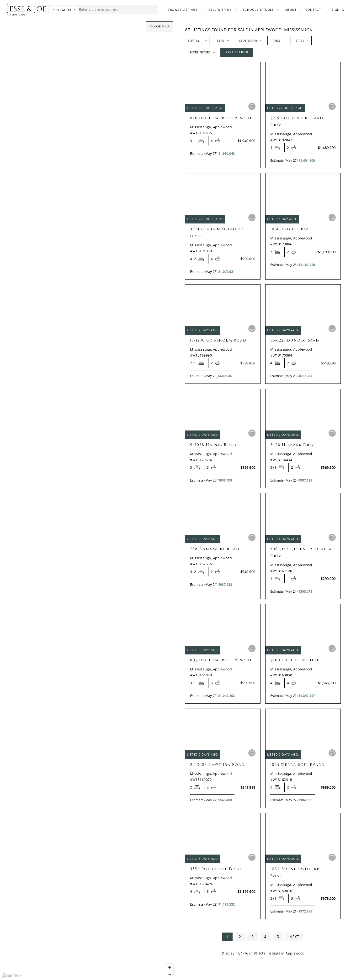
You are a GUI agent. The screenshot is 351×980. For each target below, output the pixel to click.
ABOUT (291, 10)
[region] (88, 500)
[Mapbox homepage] (12, 976)
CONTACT (313, 10)
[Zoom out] (170, 974)
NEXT (294, 937)
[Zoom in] (170, 967)
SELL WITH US (220, 10)
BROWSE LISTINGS (183, 10)
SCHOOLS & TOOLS (258, 10)
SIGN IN (338, 10)
